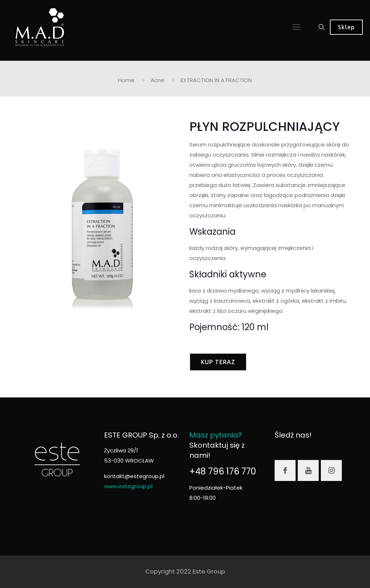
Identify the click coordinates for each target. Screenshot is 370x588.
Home (126, 80)
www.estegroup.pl (128, 486)
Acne (158, 80)
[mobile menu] (296, 27)
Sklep (346, 27)
